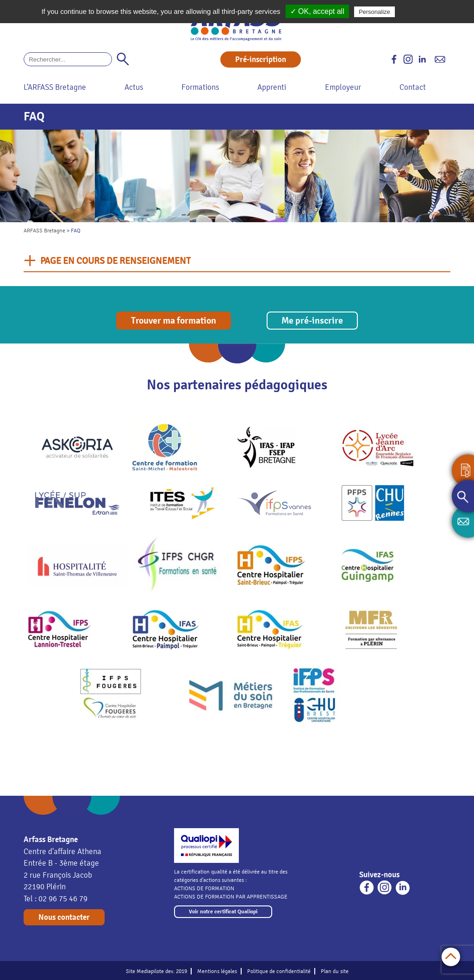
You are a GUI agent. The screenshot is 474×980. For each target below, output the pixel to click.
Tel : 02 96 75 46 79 (56, 899)
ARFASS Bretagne (44, 231)
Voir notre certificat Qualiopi (223, 912)
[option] (47, 176)
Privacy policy (419, 12)
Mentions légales (217, 971)
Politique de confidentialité (279, 971)
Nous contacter (64, 917)
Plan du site (335, 971)
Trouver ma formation (174, 321)
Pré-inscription (261, 59)
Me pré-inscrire (312, 321)
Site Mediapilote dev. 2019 (156, 971)
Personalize (374, 12)
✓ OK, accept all (317, 11)
